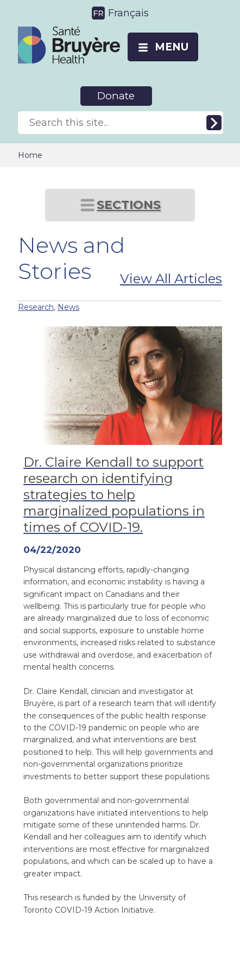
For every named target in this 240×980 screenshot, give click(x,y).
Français (128, 13)
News (68, 307)
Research (36, 307)
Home (30, 155)
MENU (172, 47)
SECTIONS (129, 205)
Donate (116, 96)
